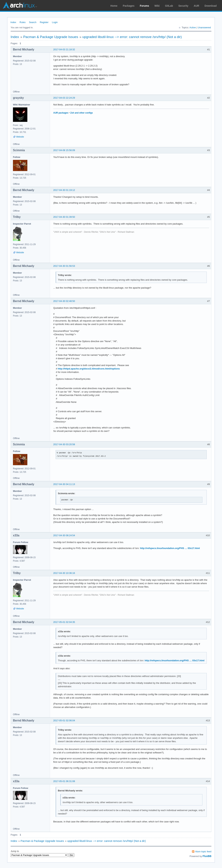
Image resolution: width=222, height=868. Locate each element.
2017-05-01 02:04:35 (64, 622)
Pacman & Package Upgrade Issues (51, 37)
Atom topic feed (203, 852)
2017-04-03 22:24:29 (64, 98)
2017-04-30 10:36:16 (64, 573)
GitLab (169, 6)
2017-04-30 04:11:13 (64, 484)
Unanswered (204, 27)
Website (20, 137)
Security (183, 6)
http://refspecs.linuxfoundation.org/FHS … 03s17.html (170, 548)
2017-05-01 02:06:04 (64, 720)
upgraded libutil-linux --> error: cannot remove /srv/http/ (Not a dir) (132, 37)
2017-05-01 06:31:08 (64, 781)
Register (44, 22)
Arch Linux (20, 5)
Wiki (157, 6)
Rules (23, 22)
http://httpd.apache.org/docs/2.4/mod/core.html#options (89, 369)
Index (13, 22)
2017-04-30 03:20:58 (64, 444)
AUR (196, 6)
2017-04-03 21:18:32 (64, 49)
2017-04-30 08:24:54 (64, 535)
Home (114, 6)
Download (211, 6)
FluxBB (207, 856)
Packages (129, 6)
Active (193, 27)
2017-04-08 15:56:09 (64, 150)
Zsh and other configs (82, 113)
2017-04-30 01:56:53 (64, 266)
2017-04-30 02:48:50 (64, 301)
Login (55, 22)
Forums (144, 6)
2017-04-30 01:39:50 (64, 217)
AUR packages (61, 113)
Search (33, 22)
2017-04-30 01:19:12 (64, 190)
